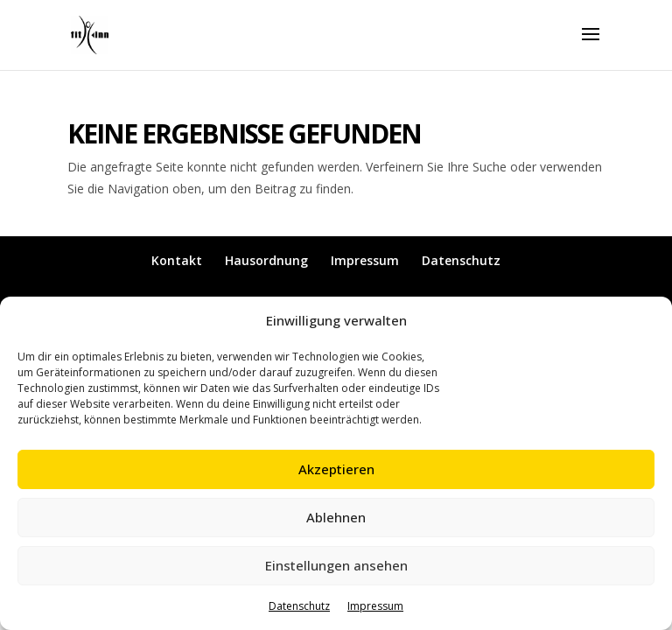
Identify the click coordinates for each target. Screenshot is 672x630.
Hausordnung (266, 260)
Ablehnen (336, 517)
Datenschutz (299, 606)
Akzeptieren (336, 469)
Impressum (375, 606)
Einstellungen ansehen (336, 565)
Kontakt (177, 260)
